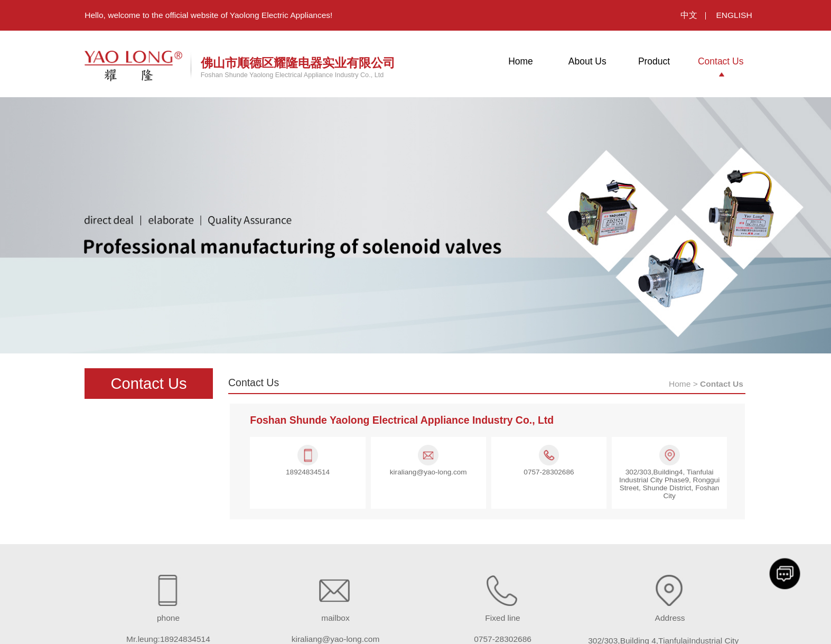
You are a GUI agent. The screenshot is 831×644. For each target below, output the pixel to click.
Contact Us (721, 61)
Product (654, 61)
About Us (587, 61)
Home (521, 61)
